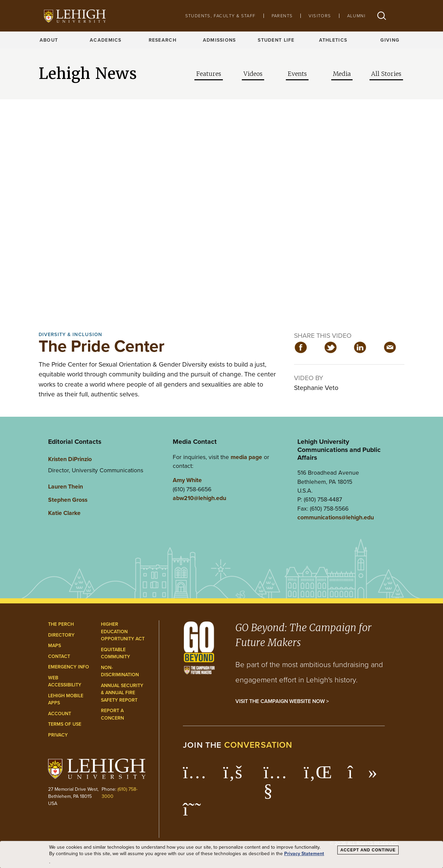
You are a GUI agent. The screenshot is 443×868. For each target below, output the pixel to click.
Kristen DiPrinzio (70, 459)
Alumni (356, 16)
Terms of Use (65, 724)
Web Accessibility (65, 681)
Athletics (333, 40)
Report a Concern (112, 714)
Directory (61, 635)
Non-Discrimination (120, 671)
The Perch (61, 624)
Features (209, 74)
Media (342, 74)
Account (60, 714)
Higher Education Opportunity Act (123, 631)
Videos (253, 74)
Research (163, 40)
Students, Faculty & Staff (220, 16)
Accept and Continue (368, 850)
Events (297, 74)
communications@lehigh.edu (336, 517)
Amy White (187, 480)
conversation (258, 745)
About (49, 40)
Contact (59, 656)
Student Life (276, 40)
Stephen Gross (68, 500)
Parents (282, 16)
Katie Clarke (64, 513)
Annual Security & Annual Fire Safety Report (122, 693)
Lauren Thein (66, 486)
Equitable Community (115, 653)
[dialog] (221, 855)
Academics (106, 40)
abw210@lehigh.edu (199, 498)
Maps (55, 645)
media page (246, 457)
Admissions (219, 40)
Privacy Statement (304, 854)
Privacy (58, 735)
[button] (382, 16)
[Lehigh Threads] (196, 813)
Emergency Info (69, 667)
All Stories (386, 74)
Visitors (320, 16)
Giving (390, 40)
